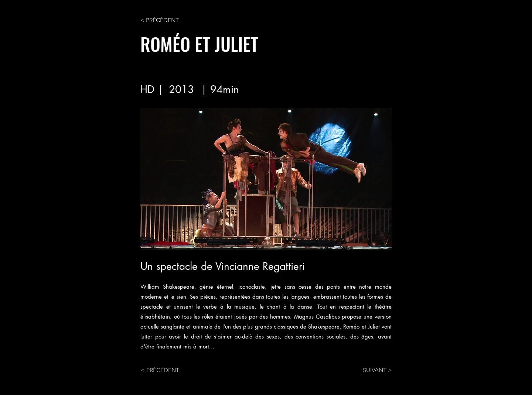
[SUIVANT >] (374, 370)
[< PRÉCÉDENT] (165, 20)
